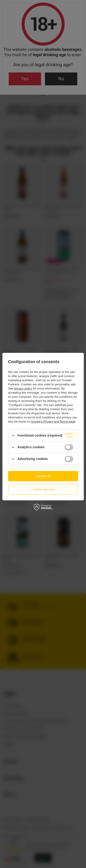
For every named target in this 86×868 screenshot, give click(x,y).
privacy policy (23, 388)
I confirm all (43, 476)
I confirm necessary (43, 489)
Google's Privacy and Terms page (53, 421)
